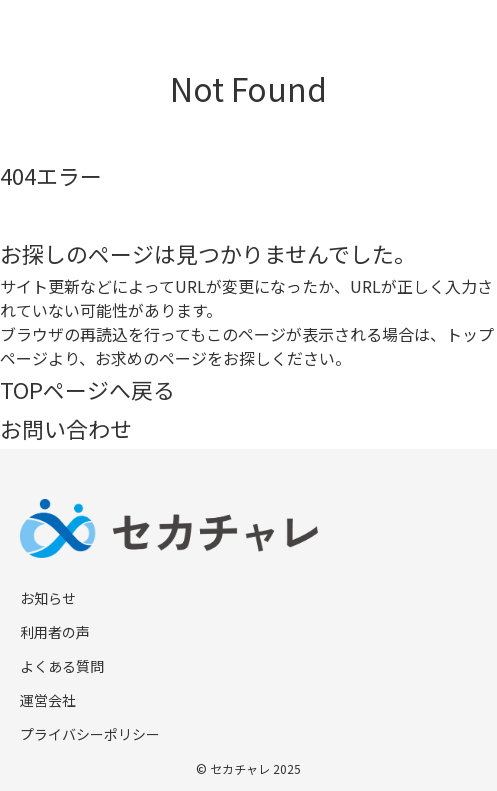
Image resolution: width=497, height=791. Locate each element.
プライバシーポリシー (90, 734)
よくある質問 (62, 666)
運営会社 (48, 700)
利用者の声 (55, 632)
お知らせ (48, 598)
